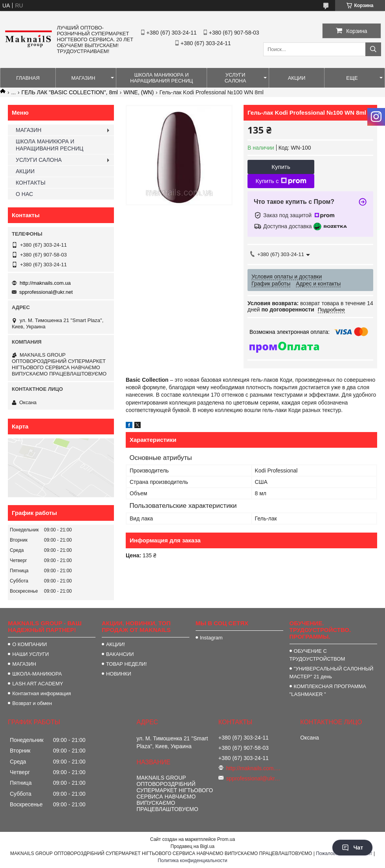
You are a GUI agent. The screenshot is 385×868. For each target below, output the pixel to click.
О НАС (24, 194)
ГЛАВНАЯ (28, 78)
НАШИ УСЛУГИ (30, 654)
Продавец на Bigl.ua (192, 846)
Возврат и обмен (32, 703)
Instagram (211, 638)
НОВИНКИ (119, 674)
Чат (352, 848)
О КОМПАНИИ (29, 644)
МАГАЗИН (83, 78)
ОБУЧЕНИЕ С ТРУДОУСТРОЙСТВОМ (317, 655)
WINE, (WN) (138, 92)
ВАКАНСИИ (120, 654)
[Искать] (373, 49)
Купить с (281, 181)
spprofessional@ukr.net (46, 292)
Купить (281, 167)
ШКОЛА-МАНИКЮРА (37, 674)
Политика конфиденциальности (192, 861)
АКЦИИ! (115, 644)
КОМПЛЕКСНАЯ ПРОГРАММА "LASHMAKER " (328, 690)
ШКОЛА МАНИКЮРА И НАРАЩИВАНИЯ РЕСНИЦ (161, 78)
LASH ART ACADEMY (38, 684)
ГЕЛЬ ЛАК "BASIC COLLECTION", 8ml (70, 92)
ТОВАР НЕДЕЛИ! (126, 664)
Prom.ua (226, 839)
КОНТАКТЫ (31, 183)
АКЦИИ (297, 78)
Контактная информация (41, 693)
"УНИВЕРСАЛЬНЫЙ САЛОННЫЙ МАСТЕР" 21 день (332, 673)
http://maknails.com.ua (45, 283)
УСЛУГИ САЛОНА (236, 78)
